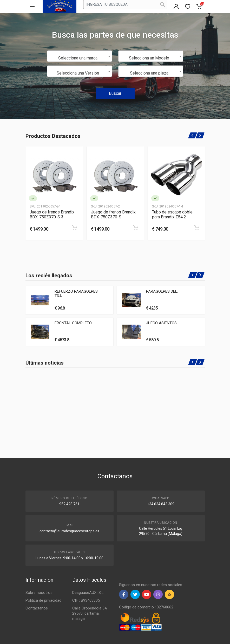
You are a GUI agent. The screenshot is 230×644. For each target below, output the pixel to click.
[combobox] (80, 56)
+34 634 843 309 (161, 504)
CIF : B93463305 (86, 600)
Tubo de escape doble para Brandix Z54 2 (172, 214)
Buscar (115, 93)
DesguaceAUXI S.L (88, 593)
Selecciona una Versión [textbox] (78, 73)
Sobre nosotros (39, 593)
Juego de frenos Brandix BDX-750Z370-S (113, 214)
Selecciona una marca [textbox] (78, 58)
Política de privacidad (43, 600)
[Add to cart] (75, 227)
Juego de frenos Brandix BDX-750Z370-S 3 (52, 214)
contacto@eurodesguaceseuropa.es (69, 531)
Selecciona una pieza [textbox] (149, 73)
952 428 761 (69, 504)
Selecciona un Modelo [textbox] (149, 58)
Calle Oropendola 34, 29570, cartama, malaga (90, 613)
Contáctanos (37, 608)
